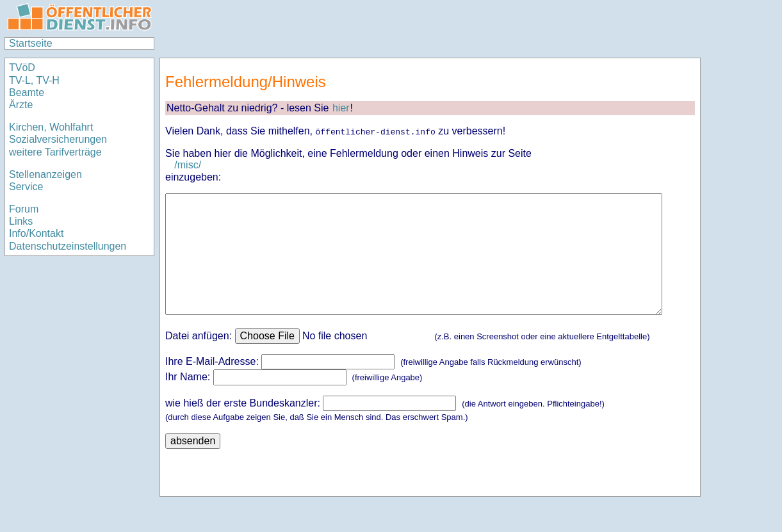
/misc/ (188, 165)
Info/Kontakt (36, 233)
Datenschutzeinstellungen (68, 246)
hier (341, 108)
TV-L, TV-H (34, 80)
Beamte (27, 93)
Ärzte (21, 105)
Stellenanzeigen (45, 174)
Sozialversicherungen (58, 139)
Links (21, 221)
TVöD (22, 68)
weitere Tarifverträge (55, 152)
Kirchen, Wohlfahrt (51, 127)
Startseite (31, 43)
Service (26, 187)
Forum (24, 209)
